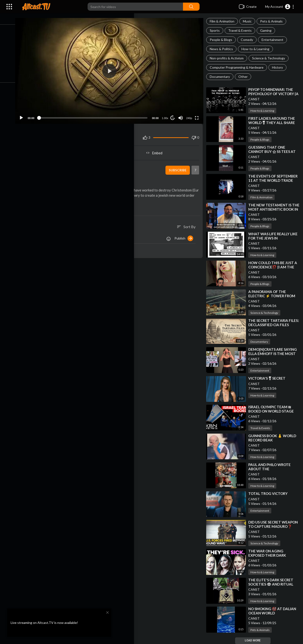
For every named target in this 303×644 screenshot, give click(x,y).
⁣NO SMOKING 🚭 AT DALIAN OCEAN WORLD (274, 611)
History (280, 67)
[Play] (29, 115)
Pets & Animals (274, 21)
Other (245, 77)
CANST (256, 99)
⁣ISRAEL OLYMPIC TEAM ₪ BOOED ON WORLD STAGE (273, 409)
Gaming (268, 30)
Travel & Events (242, 30)
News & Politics (223, 49)
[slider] (98, 115)
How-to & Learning (258, 49)
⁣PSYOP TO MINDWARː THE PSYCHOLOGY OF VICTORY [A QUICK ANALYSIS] (273, 94)
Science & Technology (271, 58)
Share (70, 150)
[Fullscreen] (198, 115)
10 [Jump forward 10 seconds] (174, 115)
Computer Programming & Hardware (239, 67)
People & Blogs (223, 40)
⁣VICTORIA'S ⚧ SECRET (269, 378)
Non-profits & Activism (229, 58)
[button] (280, 7)
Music (249, 21)
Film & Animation (224, 21)
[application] (114, 69)
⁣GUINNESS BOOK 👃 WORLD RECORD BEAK (274, 438)
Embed (158, 150)
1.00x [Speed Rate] (167, 115)
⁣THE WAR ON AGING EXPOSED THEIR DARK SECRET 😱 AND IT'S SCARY (274, 555)
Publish (186, 240)
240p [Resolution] (191, 115)
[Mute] (182, 115)
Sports (217, 30)
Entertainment (275, 40)
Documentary (222, 77)
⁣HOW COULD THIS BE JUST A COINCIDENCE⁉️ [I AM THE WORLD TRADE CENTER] (275, 267)
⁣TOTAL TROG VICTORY (270, 493)
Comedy (249, 40)
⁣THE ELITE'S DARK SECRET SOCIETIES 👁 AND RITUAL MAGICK (273, 584)
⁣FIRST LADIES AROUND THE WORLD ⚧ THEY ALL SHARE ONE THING (274, 123)
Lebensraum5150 (55, 164)
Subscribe (179, 167)
